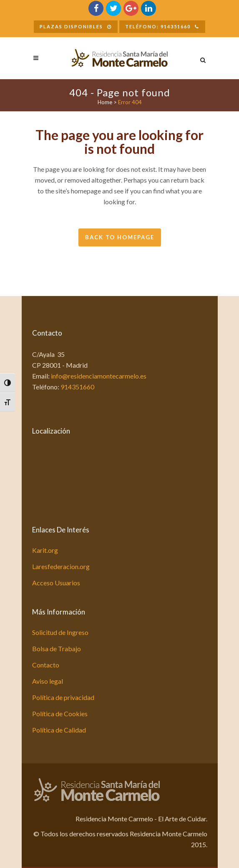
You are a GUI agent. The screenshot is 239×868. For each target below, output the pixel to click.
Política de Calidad (59, 730)
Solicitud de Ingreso (60, 632)
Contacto (46, 665)
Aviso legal (48, 681)
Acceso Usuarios (56, 583)
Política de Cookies (60, 714)
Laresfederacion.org (61, 566)
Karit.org (45, 550)
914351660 (77, 387)
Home (105, 102)
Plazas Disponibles (76, 26)
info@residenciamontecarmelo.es (99, 376)
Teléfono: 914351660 (162, 26)
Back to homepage (120, 237)
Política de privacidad (63, 697)
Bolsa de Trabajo (57, 648)
